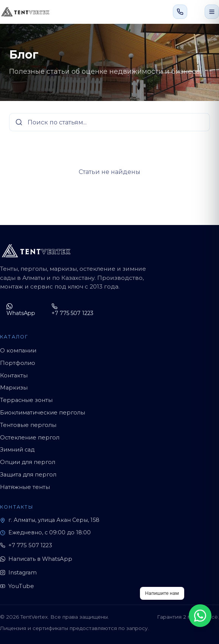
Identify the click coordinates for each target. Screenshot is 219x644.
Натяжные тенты (25, 487)
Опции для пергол (28, 462)
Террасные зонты (26, 400)
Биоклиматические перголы (43, 413)
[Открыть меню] (212, 12)
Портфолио (18, 363)
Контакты (14, 376)
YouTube (17, 586)
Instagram (18, 573)
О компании (18, 351)
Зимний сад (17, 450)
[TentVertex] (25, 12)
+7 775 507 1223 (72, 310)
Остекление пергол (30, 438)
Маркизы (14, 388)
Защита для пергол (28, 475)
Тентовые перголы (28, 425)
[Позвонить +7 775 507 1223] (180, 12)
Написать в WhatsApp (36, 559)
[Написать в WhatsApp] (196, 12)
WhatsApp (21, 310)
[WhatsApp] (200, 616)
